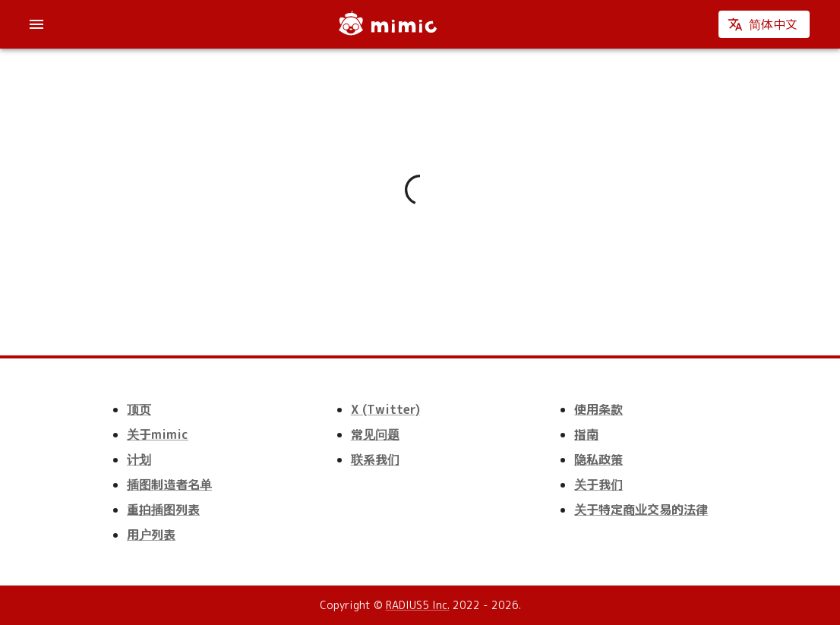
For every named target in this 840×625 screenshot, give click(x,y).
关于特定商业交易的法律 (641, 510)
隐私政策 (598, 459)
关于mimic (158, 434)
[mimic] (387, 24)
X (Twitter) (385, 409)
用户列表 (151, 535)
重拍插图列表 (163, 510)
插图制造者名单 (169, 485)
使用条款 (598, 409)
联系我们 (375, 459)
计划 (139, 459)
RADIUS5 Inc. (418, 605)
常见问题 (375, 434)
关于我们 (598, 485)
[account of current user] (36, 24)
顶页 (139, 409)
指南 (586, 434)
